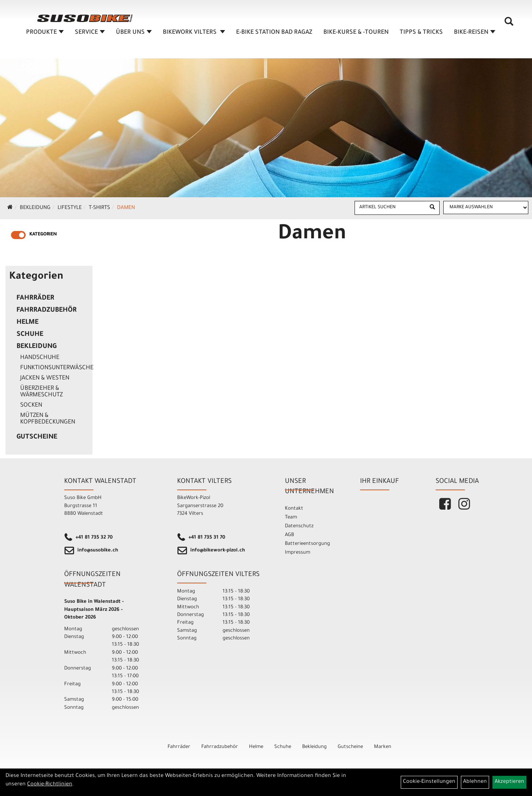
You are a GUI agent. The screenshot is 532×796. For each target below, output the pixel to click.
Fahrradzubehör (47, 311)
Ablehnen (475, 782)
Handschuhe (40, 358)
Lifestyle (70, 208)
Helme (27, 323)
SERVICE (90, 34)
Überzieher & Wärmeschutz (41, 392)
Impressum (298, 553)
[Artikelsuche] (509, 26)
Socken (31, 406)
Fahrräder (35, 298)
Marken (383, 747)
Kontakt (294, 509)
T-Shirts (99, 208)
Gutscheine (37, 437)
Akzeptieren (509, 782)
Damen (126, 208)
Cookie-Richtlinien (50, 785)
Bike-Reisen (475, 34)
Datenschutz (299, 526)
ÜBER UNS (134, 34)
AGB (289, 535)
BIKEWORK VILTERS (194, 34)
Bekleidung (35, 208)
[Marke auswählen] (486, 208)
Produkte (45, 34)
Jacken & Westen (45, 378)
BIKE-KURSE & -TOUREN (356, 34)
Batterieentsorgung (307, 544)
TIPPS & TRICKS (422, 34)
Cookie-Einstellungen (429, 782)
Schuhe (30, 335)
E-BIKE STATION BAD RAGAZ (275, 34)
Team (291, 518)
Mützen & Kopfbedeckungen (48, 419)
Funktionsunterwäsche (54, 368)
